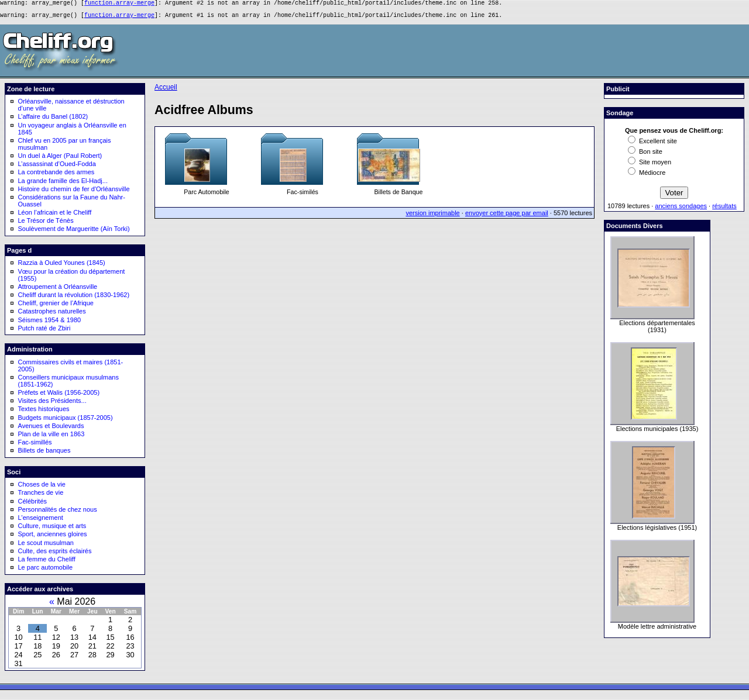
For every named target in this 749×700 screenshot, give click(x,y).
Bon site (645, 155)
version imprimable (432, 216)
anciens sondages (681, 209)
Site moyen (650, 165)
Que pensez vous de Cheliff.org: (674, 134)
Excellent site (652, 144)
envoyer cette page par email (507, 216)
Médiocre (647, 176)
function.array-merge (119, 4)
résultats (724, 209)
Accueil (166, 91)
